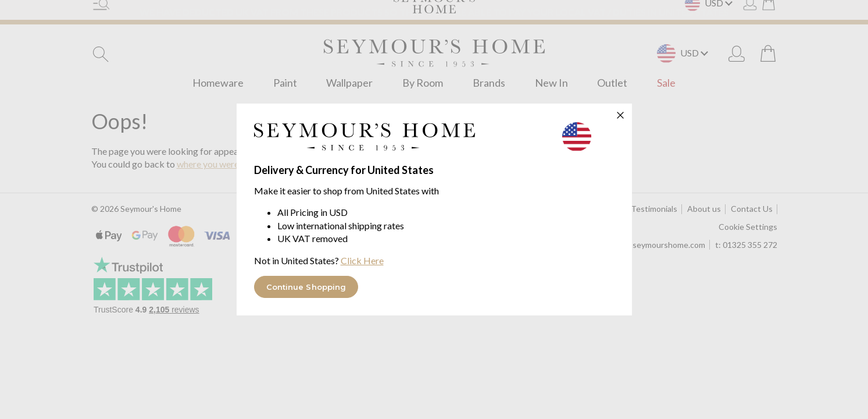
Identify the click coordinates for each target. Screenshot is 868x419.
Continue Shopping (306, 287)
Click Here (362, 260)
